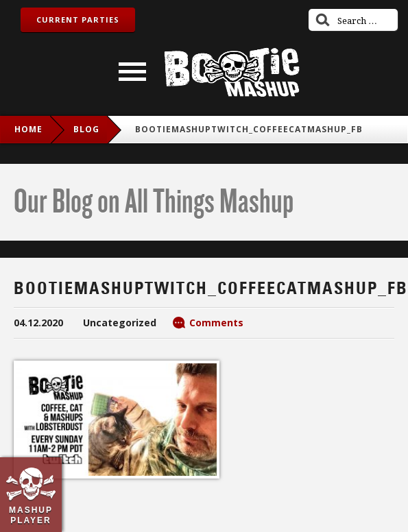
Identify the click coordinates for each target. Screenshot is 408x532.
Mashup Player (31, 515)
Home (28, 129)
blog (86, 129)
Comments (216, 323)
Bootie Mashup (232, 72)
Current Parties (78, 20)
